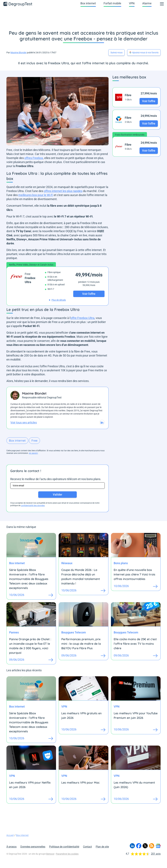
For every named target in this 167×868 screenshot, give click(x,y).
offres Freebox (34, 158)
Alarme (147, 3)
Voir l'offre (149, 101)
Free (34, 441)
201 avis (156, 854)
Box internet (88, 3)
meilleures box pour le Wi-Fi (36, 195)
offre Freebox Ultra (82, 318)
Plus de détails (59, 300)
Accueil (10, 835)
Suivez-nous (116, 53)
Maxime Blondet (18, 53)
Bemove (50, 854)
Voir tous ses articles (24, 422)
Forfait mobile (112, 3)
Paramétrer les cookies (67, 854)
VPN (132, 3)
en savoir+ (34, 453)
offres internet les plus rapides (63, 191)
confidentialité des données (33, 506)
